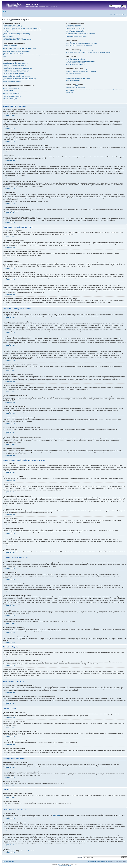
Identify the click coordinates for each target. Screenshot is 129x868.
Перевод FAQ (69, 92)
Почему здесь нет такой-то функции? (76, 87)
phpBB (59, 864)
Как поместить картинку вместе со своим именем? (17, 52)
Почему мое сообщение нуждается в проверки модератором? (20, 80)
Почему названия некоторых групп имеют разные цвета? (81, 33)
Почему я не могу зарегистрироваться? (14, 38)
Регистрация (118, 15)
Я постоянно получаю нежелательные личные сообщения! (81, 44)
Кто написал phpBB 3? (72, 86)
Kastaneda (31, 851)
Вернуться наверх (10, 115)
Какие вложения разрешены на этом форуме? (78, 79)
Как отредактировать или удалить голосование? (16, 70)
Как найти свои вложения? (73, 80)
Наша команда (92, 861)
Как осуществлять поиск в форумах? (75, 58)
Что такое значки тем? (9, 100)
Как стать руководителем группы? (75, 32)
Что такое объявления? (9, 95)
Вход (125, 15)
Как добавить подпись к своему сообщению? (15, 65)
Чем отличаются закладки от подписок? (76, 70)
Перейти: (80, 857)
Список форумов (10, 12)
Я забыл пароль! (8, 32)
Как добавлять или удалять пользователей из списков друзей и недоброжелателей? (88, 52)
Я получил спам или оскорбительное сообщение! (79, 45)
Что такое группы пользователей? (75, 28)
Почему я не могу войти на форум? (13, 25)
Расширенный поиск (120, 7)
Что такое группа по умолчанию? (74, 35)
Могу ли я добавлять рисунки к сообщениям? (15, 92)
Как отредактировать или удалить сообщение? (16, 64)
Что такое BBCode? (8, 87)
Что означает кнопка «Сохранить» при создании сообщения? (19, 78)
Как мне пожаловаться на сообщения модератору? (17, 77)
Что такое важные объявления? (12, 93)
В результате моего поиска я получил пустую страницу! (80, 61)
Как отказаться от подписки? (73, 73)
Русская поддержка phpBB (64, 866)
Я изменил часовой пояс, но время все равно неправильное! (19, 48)
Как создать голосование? (10, 67)
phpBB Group (57, 815)
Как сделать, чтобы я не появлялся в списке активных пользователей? (22, 30)
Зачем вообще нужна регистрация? (13, 27)
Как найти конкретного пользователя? (76, 63)
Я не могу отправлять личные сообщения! (77, 42)
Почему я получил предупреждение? (13, 75)
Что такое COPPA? (8, 36)
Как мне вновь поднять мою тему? (12, 81)
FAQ (111, 15)
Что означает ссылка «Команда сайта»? (76, 36)
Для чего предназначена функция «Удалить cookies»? (18, 40)
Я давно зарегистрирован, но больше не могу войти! (17, 35)
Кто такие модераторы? (72, 27)
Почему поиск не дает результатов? (75, 59)
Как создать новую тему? (10, 62)
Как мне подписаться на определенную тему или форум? (81, 72)
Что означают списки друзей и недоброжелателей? (79, 51)
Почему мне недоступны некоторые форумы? (15, 72)
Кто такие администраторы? (73, 25)
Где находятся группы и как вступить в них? (77, 30)
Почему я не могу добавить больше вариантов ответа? (18, 68)
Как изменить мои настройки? (11, 45)
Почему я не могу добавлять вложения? (14, 73)
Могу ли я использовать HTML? (12, 89)
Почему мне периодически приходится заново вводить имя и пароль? (22, 28)
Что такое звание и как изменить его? (13, 53)
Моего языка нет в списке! (10, 50)
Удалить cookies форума (103, 861)
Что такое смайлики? (9, 90)
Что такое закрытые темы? (10, 98)
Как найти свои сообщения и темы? (75, 64)
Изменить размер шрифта (124, 11)
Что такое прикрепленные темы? (12, 97)
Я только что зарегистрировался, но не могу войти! (17, 33)
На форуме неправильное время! (12, 47)
